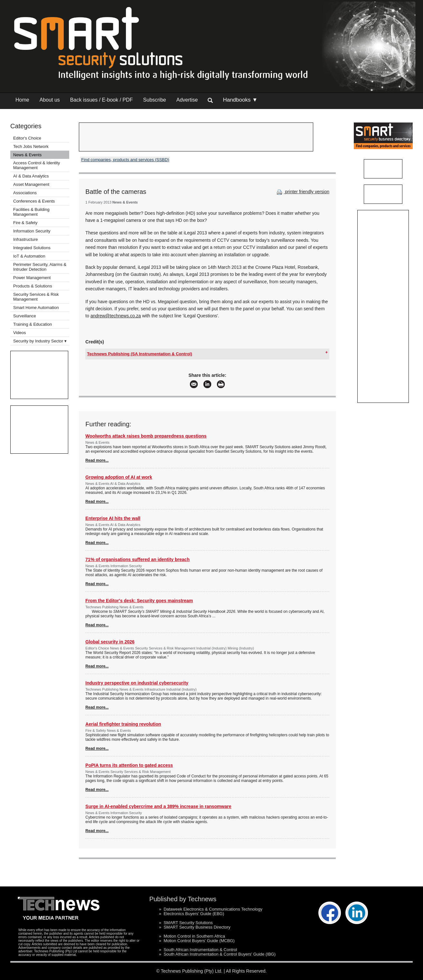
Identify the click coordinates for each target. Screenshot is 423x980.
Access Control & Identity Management (37, 165)
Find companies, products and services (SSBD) (125, 160)
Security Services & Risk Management (36, 297)
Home (22, 100)
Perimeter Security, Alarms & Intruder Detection (40, 267)
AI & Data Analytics (31, 176)
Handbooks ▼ (240, 100)
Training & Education (33, 324)
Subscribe (155, 100)
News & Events (27, 155)
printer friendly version (302, 192)
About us (50, 100)
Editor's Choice (27, 138)
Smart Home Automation (37, 308)
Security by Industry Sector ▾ (40, 341)
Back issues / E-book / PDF (102, 100)
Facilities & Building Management (31, 212)
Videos (20, 333)
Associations (25, 193)
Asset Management (31, 184)
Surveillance (25, 316)
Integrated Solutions (32, 248)
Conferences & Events (34, 201)
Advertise (187, 100)
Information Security (32, 231)
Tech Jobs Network (31, 146)
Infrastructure (26, 239)
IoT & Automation (29, 256)
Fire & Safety (25, 223)
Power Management (32, 278)
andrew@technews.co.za (116, 316)
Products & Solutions (33, 286)
